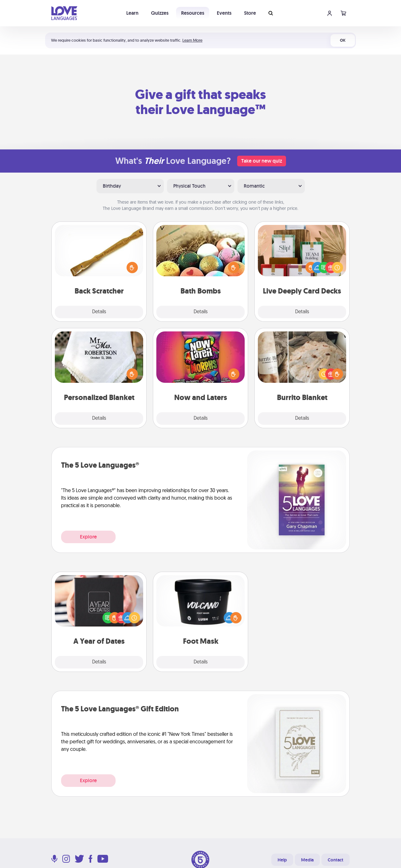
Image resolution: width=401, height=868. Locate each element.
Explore (88, 537)
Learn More (192, 40)
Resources (193, 13)
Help (282, 860)
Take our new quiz (262, 161)
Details (99, 312)
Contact (336, 860)
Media (307, 860)
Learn (132, 13)
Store (250, 13)
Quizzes (160, 13)
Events (224, 13)
